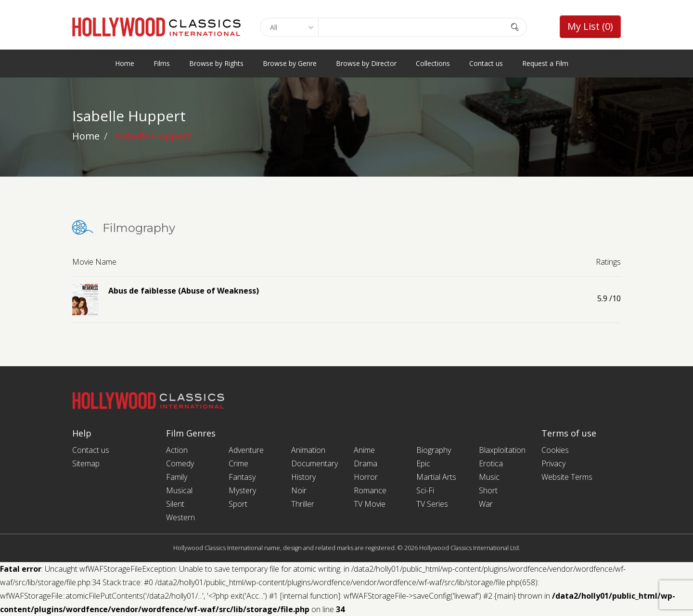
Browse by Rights (216, 63)
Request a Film (545, 63)
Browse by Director (366, 63)
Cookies (555, 450)
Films (162, 63)
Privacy (553, 463)
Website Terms (567, 477)
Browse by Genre (290, 63)
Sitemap (86, 463)
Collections (433, 63)
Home (125, 63)
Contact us (486, 63)
